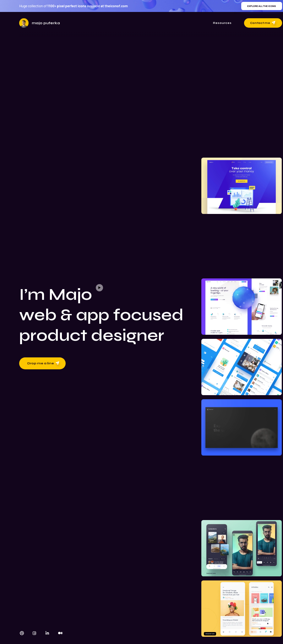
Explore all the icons (261, 6)
